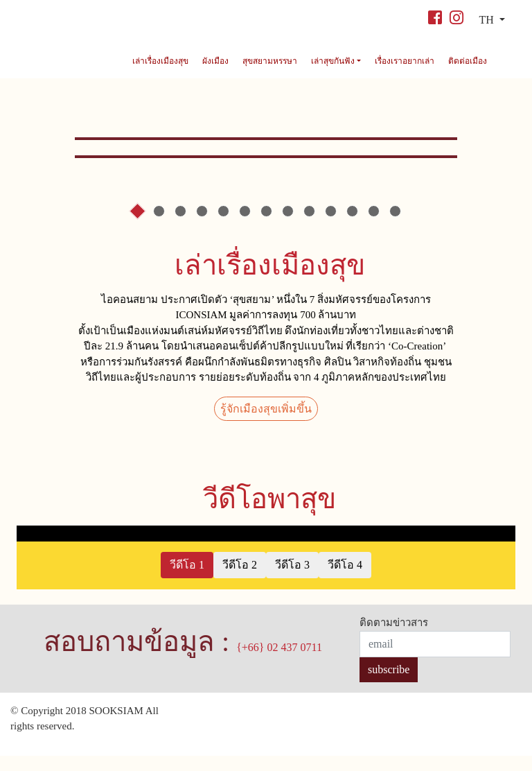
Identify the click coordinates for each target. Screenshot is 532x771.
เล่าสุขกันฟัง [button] (334, 61)
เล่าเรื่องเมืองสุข (160, 61)
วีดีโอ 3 (292, 580)
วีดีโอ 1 (187, 580)
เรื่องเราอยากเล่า (405, 61)
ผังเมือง (215, 61)
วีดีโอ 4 (345, 580)
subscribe (389, 685)
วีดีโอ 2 (240, 580)
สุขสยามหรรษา (270, 61)
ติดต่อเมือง (468, 61)
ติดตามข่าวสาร (394, 639)
